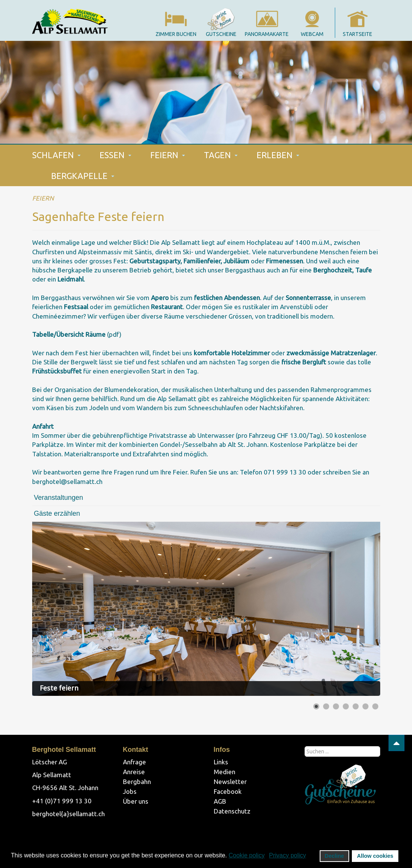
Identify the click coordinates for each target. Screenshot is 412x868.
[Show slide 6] (365, 706)
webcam (312, 34)
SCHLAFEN (56, 155)
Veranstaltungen (59, 498)
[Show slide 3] (336, 706)
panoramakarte (267, 34)
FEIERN (168, 155)
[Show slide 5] (356, 706)
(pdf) (77, 334)
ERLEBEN (278, 155)
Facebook (228, 791)
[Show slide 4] (346, 706)
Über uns (136, 801)
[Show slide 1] (316, 706)
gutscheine (221, 34)
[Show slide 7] (375, 706)
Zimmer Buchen (176, 34)
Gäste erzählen (57, 513)
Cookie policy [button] (246, 855)
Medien (225, 772)
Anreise (134, 772)
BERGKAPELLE (83, 176)
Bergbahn (137, 782)
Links (221, 762)
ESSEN (115, 155)
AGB (220, 801)
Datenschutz (232, 811)
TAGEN (221, 155)
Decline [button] (334, 856)
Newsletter (230, 782)
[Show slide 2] (326, 706)
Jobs (130, 791)
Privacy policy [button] (288, 855)
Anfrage (134, 762)
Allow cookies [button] (375, 856)
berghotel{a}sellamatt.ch (68, 814)
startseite (358, 34)
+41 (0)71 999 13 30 (62, 801)
